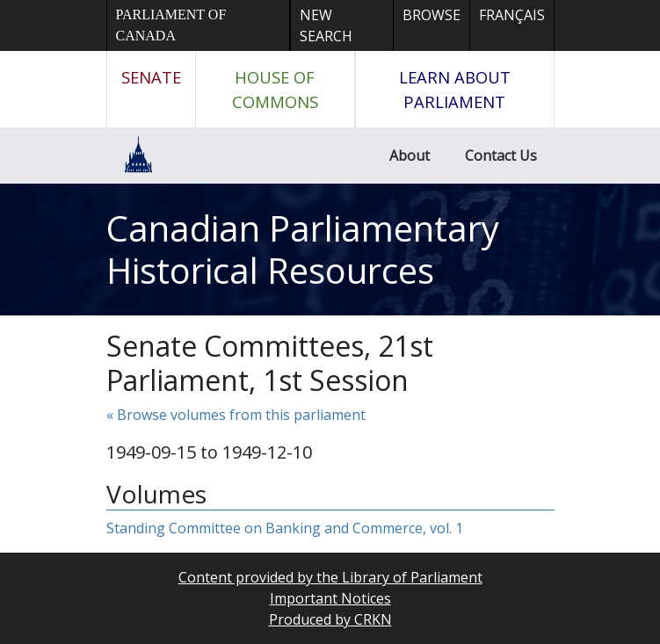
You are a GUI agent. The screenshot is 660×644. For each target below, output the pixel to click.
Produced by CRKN (330, 619)
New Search (326, 25)
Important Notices (330, 598)
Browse (432, 15)
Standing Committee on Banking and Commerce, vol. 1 (285, 528)
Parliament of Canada (171, 25)
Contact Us (501, 156)
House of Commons (275, 89)
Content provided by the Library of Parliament (330, 577)
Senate (151, 77)
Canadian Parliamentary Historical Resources (303, 249)
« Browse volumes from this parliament (236, 415)
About (410, 156)
